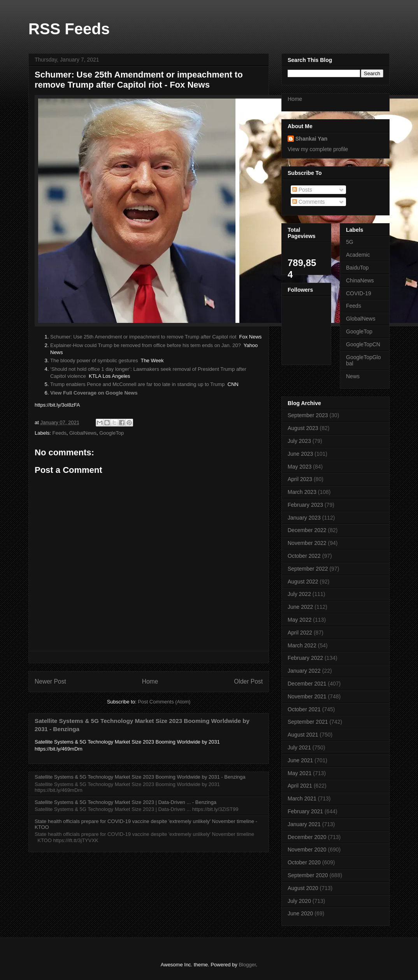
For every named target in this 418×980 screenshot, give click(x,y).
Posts (302, 190)
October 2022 (304, 556)
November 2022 (307, 543)
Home (150, 681)
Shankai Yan (311, 139)
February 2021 (305, 811)
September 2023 (308, 415)
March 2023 (302, 492)
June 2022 (300, 607)
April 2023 (300, 479)
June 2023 (300, 454)
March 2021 (302, 798)
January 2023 (304, 518)
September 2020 (308, 875)
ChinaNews (360, 280)
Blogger (247, 965)
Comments (309, 202)
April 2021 (300, 786)
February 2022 (305, 658)
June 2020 (300, 913)
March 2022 (302, 645)
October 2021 (304, 709)
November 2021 (307, 696)
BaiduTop (357, 268)
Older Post (248, 681)
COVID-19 (359, 293)
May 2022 (299, 620)
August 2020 (303, 888)
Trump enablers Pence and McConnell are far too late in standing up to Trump (137, 384)
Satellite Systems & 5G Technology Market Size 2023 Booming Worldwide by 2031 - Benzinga (140, 777)
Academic (358, 255)
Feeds (60, 433)
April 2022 (300, 633)
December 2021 (307, 684)
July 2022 (299, 594)
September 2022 (308, 569)
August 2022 (303, 582)
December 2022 (307, 530)
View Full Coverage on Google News (94, 393)
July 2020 (299, 901)
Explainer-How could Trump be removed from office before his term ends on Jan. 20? (146, 345)
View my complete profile (318, 149)
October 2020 (304, 862)
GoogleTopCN (363, 344)
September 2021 (308, 722)
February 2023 (305, 505)
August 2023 (303, 428)
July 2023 (299, 441)
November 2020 (307, 850)
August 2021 (303, 735)
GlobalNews (83, 433)
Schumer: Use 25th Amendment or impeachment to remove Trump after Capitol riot (143, 337)
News (353, 376)
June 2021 (300, 760)
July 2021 (299, 747)
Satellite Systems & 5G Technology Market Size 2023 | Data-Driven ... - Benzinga (126, 802)
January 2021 (304, 824)
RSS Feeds (69, 29)
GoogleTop (112, 433)
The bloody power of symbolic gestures (94, 360)
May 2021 (299, 773)
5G (350, 242)
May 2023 (299, 467)
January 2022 (304, 671)
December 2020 (307, 837)
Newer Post (50, 681)
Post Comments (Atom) (164, 702)
